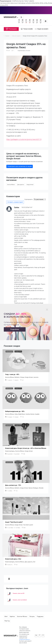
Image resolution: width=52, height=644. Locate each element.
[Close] (47, 310)
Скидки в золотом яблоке (17, 315)
